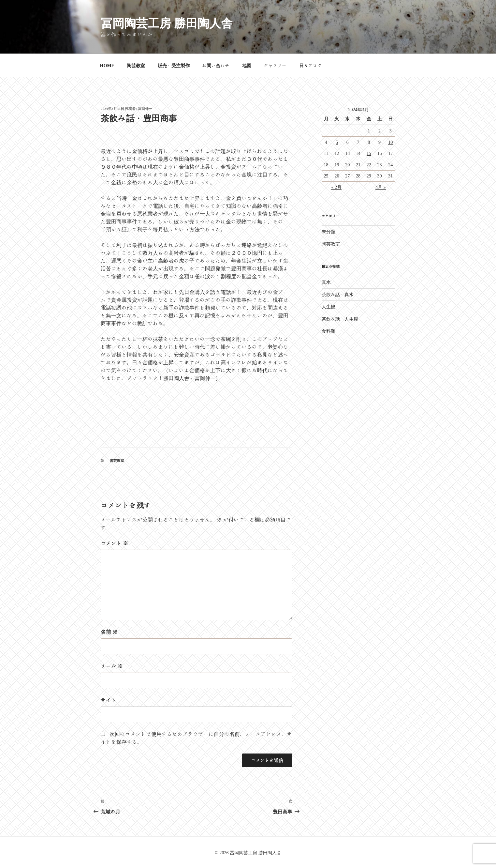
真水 (326, 282)
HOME (107, 66)
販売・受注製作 (174, 66)
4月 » (381, 187)
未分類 (328, 232)
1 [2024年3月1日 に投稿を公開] (369, 131)
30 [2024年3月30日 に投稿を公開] (380, 176)
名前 (109, 632)
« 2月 (336, 187)
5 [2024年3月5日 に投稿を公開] (337, 142)
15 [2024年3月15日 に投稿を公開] (369, 153)
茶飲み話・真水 (338, 295)
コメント (114, 543)
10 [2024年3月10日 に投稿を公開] (390, 142)
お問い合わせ (216, 66)
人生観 (328, 307)
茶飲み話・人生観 (340, 319)
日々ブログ (311, 66)
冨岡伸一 (145, 108)
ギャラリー (275, 66)
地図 (247, 66)
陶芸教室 (136, 66)
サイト (109, 700)
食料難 (328, 331)
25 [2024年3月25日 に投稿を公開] (326, 176)
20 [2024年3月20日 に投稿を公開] (347, 165)
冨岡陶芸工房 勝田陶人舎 (167, 23)
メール (112, 666)
